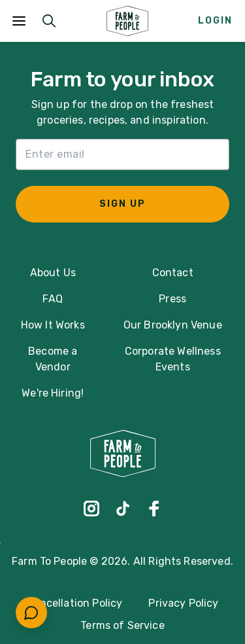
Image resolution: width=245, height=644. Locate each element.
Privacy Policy (183, 603)
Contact (173, 273)
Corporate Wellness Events (173, 359)
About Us (53, 273)
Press (172, 299)
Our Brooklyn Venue (173, 325)
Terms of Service (122, 625)
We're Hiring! (53, 393)
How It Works (53, 325)
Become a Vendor (53, 359)
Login (215, 21)
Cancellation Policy (74, 603)
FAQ (52, 299)
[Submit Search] (49, 21)
